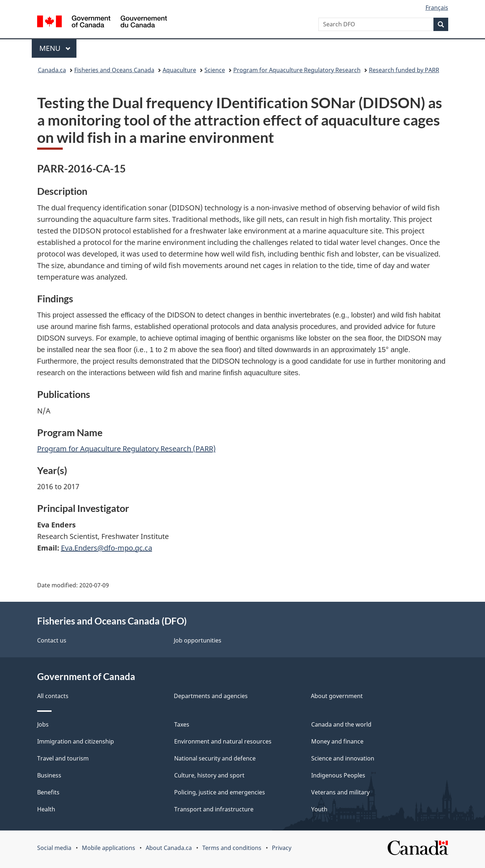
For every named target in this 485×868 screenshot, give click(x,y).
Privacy (282, 848)
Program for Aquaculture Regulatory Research (297, 70)
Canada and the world (341, 724)
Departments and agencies (211, 696)
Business (49, 775)
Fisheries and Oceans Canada (114, 70)
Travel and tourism (63, 758)
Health (46, 809)
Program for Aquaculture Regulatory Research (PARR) (126, 449)
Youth (319, 809)
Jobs (43, 724)
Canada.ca (52, 70)
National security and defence (215, 758)
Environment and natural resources (223, 741)
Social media (54, 848)
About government (337, 696)
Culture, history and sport (209, 775)
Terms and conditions (232, 848)
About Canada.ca (169, 848)
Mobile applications (109, 848)
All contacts (53, 696)
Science (215, 70)
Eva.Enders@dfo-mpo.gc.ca (107, 548)
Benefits (48, 792)
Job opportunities (198, 640)
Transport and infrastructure (214, 809)
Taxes (182, 724)
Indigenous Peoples (338, 775)
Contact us (52, 640)
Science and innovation (343, 758)
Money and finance (337, 741)
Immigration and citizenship (76, 741)
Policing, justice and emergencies (220, 792)
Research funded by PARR (404, 70)
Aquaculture (179, 70)
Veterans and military (340, 792)
